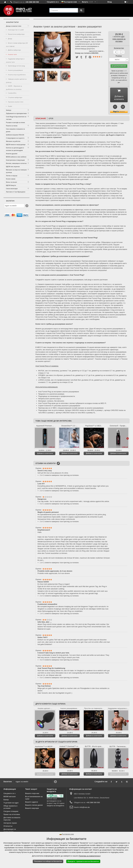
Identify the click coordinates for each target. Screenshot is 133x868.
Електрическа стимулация (15, 160)
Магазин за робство (13, 141)
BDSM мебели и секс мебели (16, 157)
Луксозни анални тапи (15, 102)
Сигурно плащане (11, 812)
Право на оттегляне (12, 815)
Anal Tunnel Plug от (43, 134)
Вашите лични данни (34, 806)
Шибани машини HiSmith (15, 135)
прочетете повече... (97, 51)
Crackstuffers (12, 93)
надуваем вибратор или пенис (84, 197)
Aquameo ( (68, 295)
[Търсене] (81, 10)
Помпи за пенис (12, 126)
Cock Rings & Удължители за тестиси (16, 118)
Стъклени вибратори (15, 97)
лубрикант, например (55, 295)
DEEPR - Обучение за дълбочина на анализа (14, 88)
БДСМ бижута (11, 185)
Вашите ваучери (32, 809)
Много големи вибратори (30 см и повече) (17, 45)
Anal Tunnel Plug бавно (73, 302)
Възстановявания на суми (34, 799)
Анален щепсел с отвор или (108, 197)
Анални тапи (12, 54)
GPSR (51, 119)
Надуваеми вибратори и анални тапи (15, 60)
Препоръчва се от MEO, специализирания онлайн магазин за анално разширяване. (71, 409)
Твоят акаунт (31, 790)
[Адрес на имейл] (14, 206)
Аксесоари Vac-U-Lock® (16, 30)
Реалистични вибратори (16, 34)
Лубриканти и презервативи (16, 113)
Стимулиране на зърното (15, 138)
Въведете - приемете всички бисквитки (83, 861)
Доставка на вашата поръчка (12, 820)
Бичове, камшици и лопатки (16, 163)
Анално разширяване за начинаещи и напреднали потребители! (61, 173)
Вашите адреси (32, 803)
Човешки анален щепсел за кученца (16, 81)
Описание (41, 119)
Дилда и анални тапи (14, 26)
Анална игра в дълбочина (17, 75)
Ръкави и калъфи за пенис (15, 122)
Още (69, 76)
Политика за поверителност (90, 856)
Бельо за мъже (11, 182)
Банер (6, 801)
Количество (119, 48)
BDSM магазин (10, 797)
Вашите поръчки (32, 794)
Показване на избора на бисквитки (48, 861)
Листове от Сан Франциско (16, 192)
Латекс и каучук (12, 176)
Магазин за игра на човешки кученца (16, 171)
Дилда (10, 39)
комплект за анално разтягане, (48, 234)
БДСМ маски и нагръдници (16, 144)
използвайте (92, 295)
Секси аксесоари (12, 189)
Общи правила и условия (10, 808)
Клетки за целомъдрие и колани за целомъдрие (15, 149)
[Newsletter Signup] (27, 206)
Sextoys (9, 110)
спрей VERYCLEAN (91, 318)
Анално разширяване (15, 70)
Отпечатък (8, 827)
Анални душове (12, 154)
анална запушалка (43, 127)
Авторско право (10, 824)
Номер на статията (83, 53)
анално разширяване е (49, 124)
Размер (119, 56)
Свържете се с (53, 2)
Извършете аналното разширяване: (49, 306)
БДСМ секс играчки (13, 166)
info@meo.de (85, 808)
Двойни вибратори (14, 50)
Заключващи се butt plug (16, 66)
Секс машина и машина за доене (15, 130)
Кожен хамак (11, 179)
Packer (10, 106)
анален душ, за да (44, 253)
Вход (110, 2)
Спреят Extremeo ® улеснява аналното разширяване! (59, 407)
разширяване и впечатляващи (47, 129)
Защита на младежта (55, 806)
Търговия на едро (11, 804)
